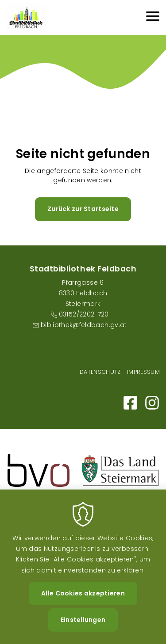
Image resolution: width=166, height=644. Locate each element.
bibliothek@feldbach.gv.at (84, 325)
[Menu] (153, 17)
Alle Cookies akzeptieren (83, 607)
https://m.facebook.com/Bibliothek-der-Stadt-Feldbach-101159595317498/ (130, 403)
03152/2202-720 (84, 314)
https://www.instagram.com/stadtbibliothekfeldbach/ (152, 403)
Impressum (143, 372)
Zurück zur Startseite (83, 209)
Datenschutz (100, 372)
